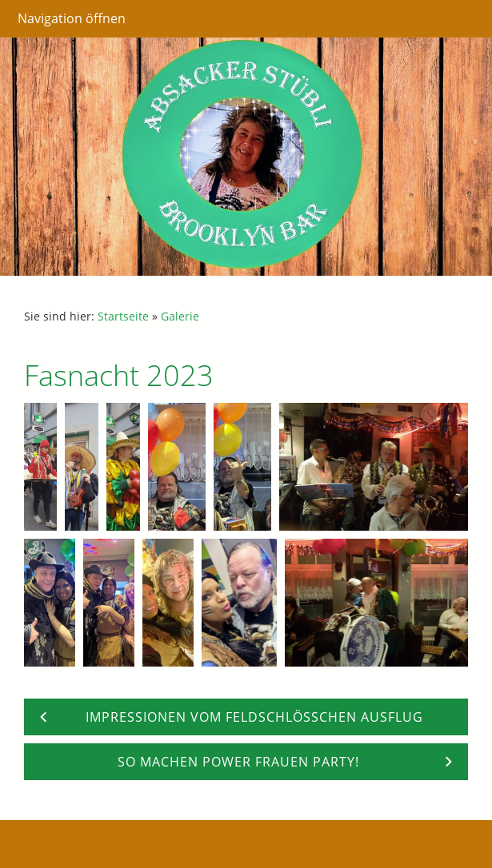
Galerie (180, 316)
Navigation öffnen (72, 18)
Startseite (123, 316)
